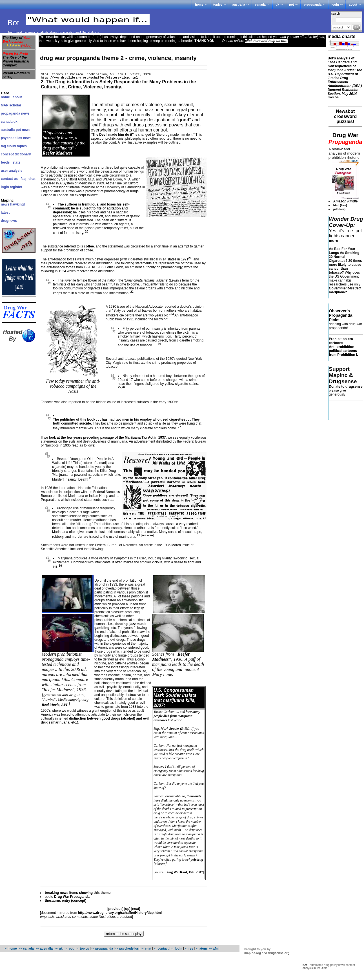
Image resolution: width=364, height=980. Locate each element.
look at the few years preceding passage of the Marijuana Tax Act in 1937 (107, 439)
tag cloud (8, 146)
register (16, 187)
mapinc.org (253, 955)
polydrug (197, 861)
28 (91, 480)
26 (123, 389)
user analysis (12, 171)
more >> (333, 97)
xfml (216, 950)
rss (191, 950)
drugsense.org (279, 955)
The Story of (17, 40)
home (199, 5)
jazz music (138, 626)
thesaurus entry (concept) (66, 902)
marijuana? (345, 290)
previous (115, 910)
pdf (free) (339, 209)
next (136, 910)
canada (260, 5)
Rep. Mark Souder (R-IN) (171, 730)
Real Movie (51, 706)
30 (60, 567)
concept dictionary (16, 154)
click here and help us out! (266, 41)
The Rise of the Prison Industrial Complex (16, 61)
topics (218, 5)
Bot (14, 23)
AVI (64, 706)
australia (238, 5)
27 (179, 429)
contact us (9, 179)
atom (203, 950)
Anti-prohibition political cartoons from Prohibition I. (343, 351)
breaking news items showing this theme (78, 894)
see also (147, 537)
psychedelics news (16, 138)
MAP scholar (11, 105)
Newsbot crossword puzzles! (345, 116)
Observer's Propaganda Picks (340, 315)
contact (163, 950)
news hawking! (13, 204)
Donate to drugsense (346, 387)
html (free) (340, 205)
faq (23, 179)
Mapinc (7, 200)
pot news (23, 130)
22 (132, 293)
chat (32, 179)
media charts (342, 36)
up (127, 910)
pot (291, 5)
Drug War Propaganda (72, 898)
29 (138, 537)
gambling (102, 629)
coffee (89, 248)
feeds (5, 162)
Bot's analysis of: (345, 76)
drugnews (9, 221)
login (335, 5)
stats (16, 162)
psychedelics (129, 950)
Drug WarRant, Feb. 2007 (184, 874)
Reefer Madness (57, 155)
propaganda (313, 5)
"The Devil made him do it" (112, 136)
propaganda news (15, 113)
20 (87, 233)
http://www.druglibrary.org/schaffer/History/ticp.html (89, 79)
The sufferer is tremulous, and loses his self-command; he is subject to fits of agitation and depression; (91, 210)
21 (190, 260)
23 (172, 316)
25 (119, 389)
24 (159, 346)
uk (277, 5)
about (353, 5)
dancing (121, 626)
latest (5, 213)
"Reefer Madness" (171, 658)
